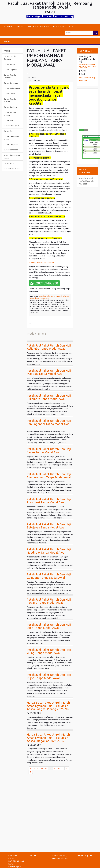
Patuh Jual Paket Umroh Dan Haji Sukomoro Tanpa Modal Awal (49, 397)
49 (59, 768)
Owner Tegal (9, 163)
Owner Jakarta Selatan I (10, 76)
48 (55, 768)
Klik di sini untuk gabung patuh (41, 263)
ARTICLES (73, 27)
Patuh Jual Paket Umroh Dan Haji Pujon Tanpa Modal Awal (49, 676)
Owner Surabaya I (11, 107)
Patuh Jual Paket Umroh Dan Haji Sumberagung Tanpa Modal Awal (49, 476)
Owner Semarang (11, 83)
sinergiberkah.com (60, 858)
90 (67, 768)
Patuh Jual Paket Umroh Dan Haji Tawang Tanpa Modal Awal (49, 601)
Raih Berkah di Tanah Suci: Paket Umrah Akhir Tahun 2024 (87, 181)
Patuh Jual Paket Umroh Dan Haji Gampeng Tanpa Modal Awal (49, 576)
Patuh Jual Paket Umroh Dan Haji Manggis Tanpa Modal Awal (49, 372)
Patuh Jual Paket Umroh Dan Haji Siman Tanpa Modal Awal (49, 451)
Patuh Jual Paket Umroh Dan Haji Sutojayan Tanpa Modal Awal (49, 526)
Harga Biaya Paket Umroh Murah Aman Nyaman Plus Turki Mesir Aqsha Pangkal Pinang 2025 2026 (49, 706)
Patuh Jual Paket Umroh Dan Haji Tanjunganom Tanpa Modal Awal (49, 422)
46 (46, 768)
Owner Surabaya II (11, 126)
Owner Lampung (11, 144)
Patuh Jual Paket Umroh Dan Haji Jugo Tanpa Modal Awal (49, 626)
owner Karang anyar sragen (12, 156)
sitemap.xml (87, 856)
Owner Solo (9, 120)
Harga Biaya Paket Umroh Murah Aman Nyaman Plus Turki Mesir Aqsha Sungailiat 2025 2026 (48, 738)
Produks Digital (59, 27)
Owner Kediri (9, 64)
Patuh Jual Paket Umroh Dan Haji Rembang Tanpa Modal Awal (87, 66)
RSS (78, 856)
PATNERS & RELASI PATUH (38, 27)
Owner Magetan (10, 70)
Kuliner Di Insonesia (12, 168)
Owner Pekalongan (12, 88)
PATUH (7, 41)
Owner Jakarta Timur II (10, 114)
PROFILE (19, 27)
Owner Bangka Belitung (10, 58)
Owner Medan (10, 94)
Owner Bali (8, 131)
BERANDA (8, 27)
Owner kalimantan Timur (11, 138)
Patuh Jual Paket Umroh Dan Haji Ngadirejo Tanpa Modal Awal (49, 551)
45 (42, 768)
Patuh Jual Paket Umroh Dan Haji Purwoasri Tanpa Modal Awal (49, 501)
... (38, 768)
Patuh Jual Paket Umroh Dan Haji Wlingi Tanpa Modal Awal (49, 651)
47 (51, 768)
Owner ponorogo (11, 150)
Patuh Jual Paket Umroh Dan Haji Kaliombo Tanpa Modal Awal (49, 347)
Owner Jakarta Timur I (10, 100)
